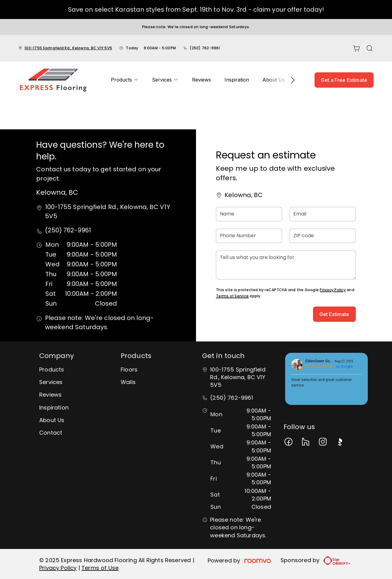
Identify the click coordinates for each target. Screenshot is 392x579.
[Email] (322, 214)
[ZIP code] (322, 236)
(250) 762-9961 (205, 48)
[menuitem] (125, 80)
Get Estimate (334, 314)
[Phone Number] (249, 236)
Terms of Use (100, 568)
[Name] (249, 214)
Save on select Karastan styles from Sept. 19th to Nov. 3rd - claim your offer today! (196, 10)
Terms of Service (232, 296)
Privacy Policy (333, 290)
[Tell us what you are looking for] (286, 265)
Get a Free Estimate (344, 80)
